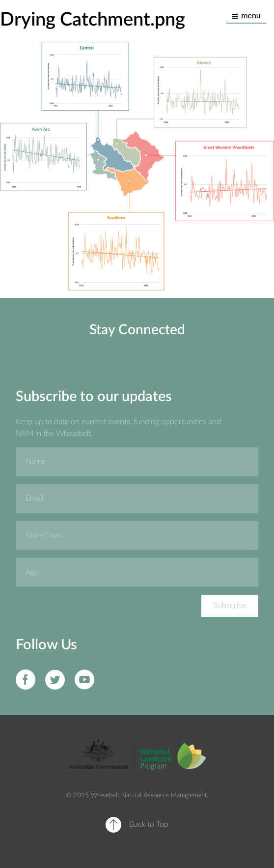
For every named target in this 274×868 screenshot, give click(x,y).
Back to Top (149, 824)
